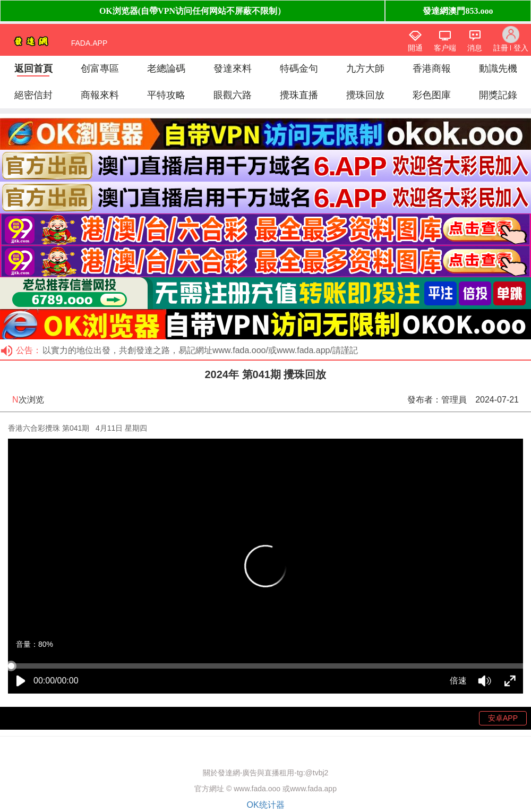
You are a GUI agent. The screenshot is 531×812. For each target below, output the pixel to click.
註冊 (501, 48)
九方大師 (365, 69)
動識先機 (498, 69)
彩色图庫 (432, 95)
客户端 (445, 48)
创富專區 (100, 69)
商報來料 (100, 95)
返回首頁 (33, 69)
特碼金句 (299, 69)
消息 (475, 48)
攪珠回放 (365, 95)
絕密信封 (33, 95)
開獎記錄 (498, 95)
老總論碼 (166, 69)
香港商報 (432, 69)
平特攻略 (166, 95)
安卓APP (503, 718)
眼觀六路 (233, 95)
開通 (415, 48)
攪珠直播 (299, 95)
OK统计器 (265, 805)
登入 (521, 48)
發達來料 (233, 69)
